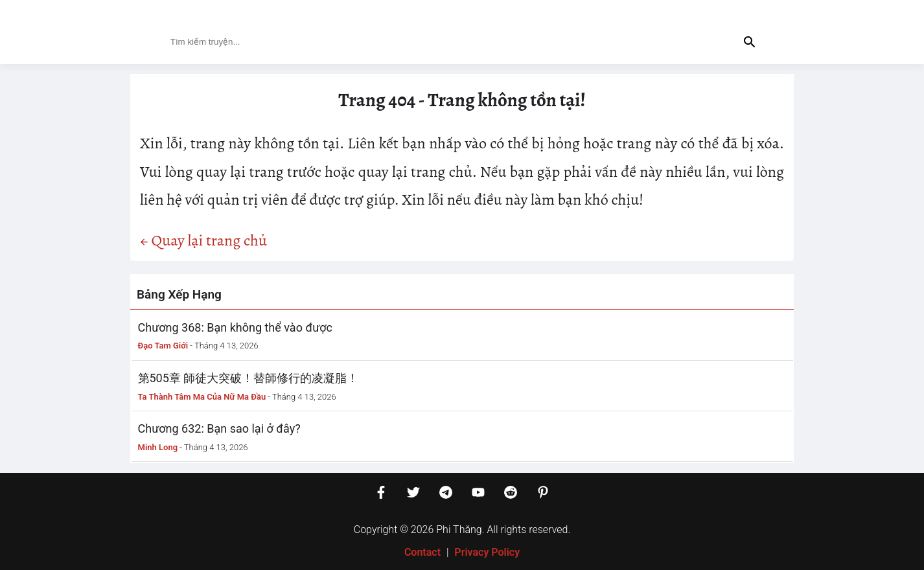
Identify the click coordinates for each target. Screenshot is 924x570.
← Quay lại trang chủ (203, 240)
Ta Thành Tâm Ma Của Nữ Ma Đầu (202, 397)
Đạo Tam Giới (163, 346)
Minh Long (158, 447)
